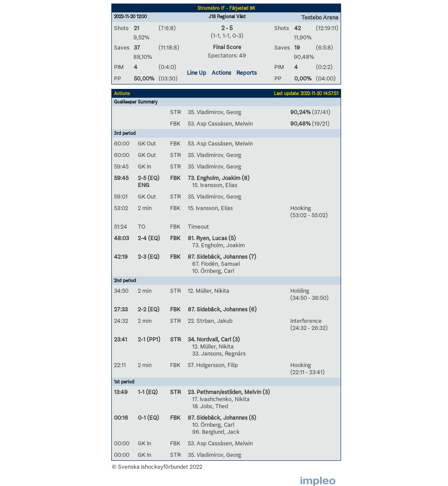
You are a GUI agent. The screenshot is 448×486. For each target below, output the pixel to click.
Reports (247, 73)
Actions (221, 73)
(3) (235, 339)
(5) (232, 238)
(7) (252, 256)
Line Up (197, 73)
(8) (245, 178)
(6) (252, 309)
